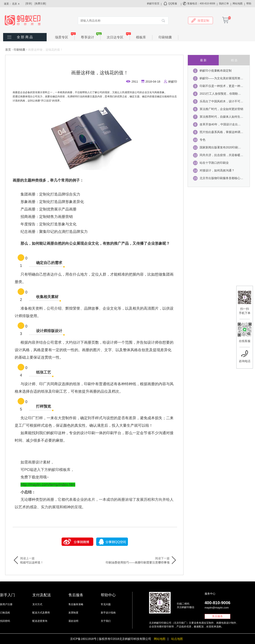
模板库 (141, 37)
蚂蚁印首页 (153, 4)
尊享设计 (91, 37)
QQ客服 (173, 4)
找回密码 (5, 621)
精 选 (234, 60)
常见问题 (106, 604)
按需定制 (200, 20)
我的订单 (224, 4)
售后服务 (217, 616)
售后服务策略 (76, 604)
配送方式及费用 (41, 613)
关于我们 (106, 621)
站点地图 (177, 639)
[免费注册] (40, 4)
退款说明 (73, 621)
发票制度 (73, 613)
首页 (8, 50)
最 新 (203, 60)
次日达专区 (118, 37)
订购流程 (5, 613)
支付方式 (37, 604)
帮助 (249, 4)
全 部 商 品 (25, 37)
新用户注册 (6, 604)
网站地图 (238, 4)
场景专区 (65, 37)
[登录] (29, 4)
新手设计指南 (108, 613)
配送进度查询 (40, 621)
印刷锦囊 (165, 37)
